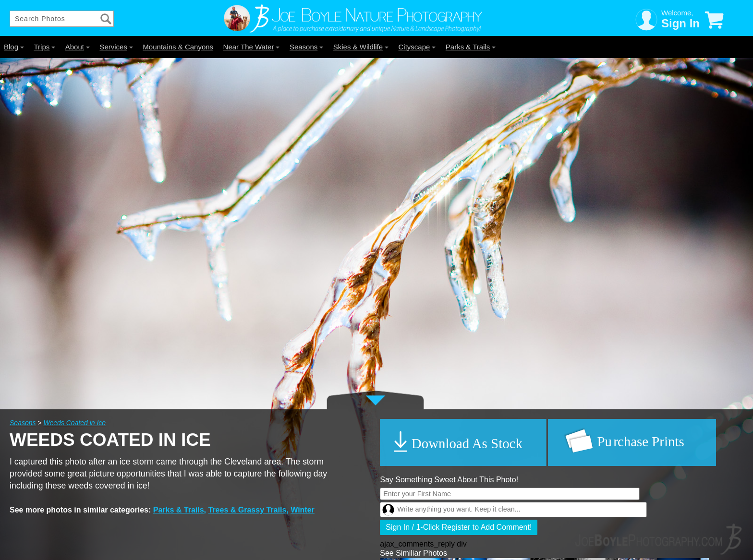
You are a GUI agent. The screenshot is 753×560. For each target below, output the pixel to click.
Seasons (306, 47)
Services (116, 47)
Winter (303, 510)
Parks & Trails (471, 47)
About (78, 47)
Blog (14, 47)
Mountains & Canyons (178, 47)
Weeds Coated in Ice (74, 423)
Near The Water (252, 47)
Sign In (680, 23)
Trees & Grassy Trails (248, 510)
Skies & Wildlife (361, 47)
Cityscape (417, 47)
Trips (44, 47)
